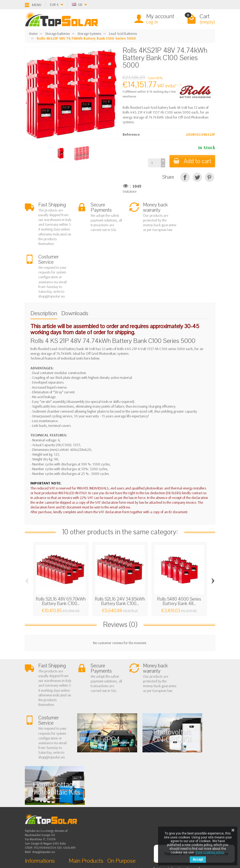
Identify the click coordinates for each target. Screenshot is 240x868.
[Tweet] (197, 177)
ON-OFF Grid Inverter (89, 796)
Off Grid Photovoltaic (89, 783)
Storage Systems (85, 789)
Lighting (79, 803)
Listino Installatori (42, 803)
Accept (198, 860)
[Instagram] (63, 843)
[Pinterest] (209, 177)
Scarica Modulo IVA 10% (48, 809)
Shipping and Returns (45, 789)
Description (44, 266)
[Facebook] (38, 831)
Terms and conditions (45, 783)
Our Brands (121, 803)
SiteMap (118, 796)
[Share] (185, 177)
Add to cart (192, 161)
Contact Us (120, 789)
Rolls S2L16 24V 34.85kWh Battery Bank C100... (120, 554)
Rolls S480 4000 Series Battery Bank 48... (179, 554)
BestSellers (120, 783)
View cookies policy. (210, 852)
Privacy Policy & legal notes (131, 776)
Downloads (75, 266)
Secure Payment (41, 796)
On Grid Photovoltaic (89, 776)
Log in (152, 22)
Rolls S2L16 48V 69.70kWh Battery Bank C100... (61, 554)
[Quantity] (154, 163)
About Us (36, 776)
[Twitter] (51, 831)
